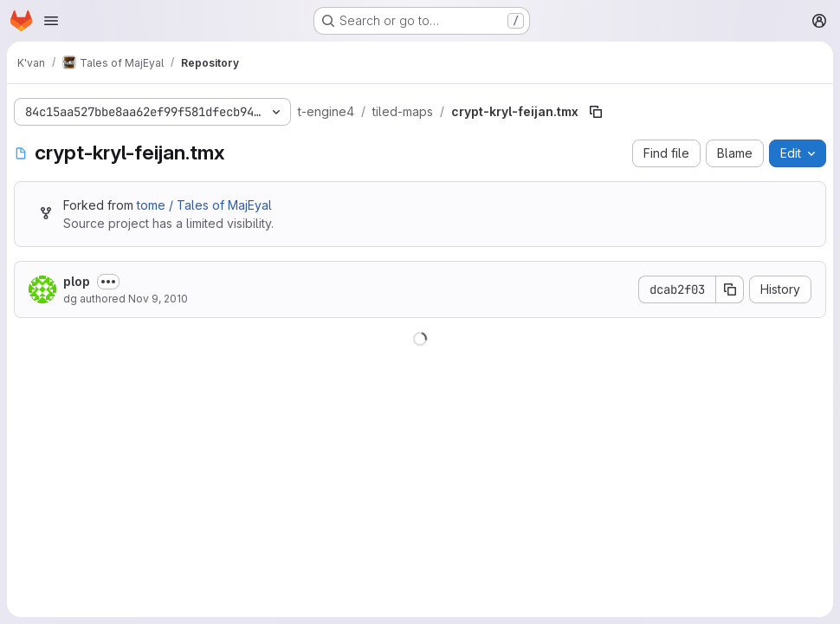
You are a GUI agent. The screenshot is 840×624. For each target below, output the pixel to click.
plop (77, 281)
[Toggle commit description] (108, 282)
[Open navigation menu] (51, 21)
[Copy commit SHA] (730, 289)
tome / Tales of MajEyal (204, 205)
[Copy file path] (596, 112)
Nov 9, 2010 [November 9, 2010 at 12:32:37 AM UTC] (158, 299)
